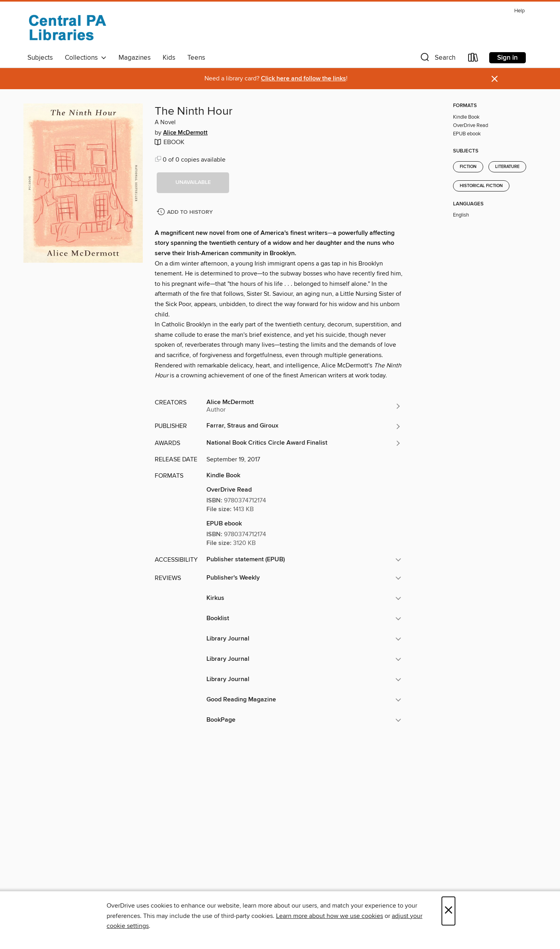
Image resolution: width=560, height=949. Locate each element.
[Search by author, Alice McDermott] (304, 406)
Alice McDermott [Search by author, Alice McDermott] (185, 133)
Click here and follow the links (303, 79)
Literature (507, 167)
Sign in (507, 58)
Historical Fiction (481, 186)
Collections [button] (86, 58)
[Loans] (473, 59)
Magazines (135, 58)
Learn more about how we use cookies (330, 916)
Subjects (40, 58)
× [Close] (448, 911)
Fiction (468, 167)
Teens (196, 58)
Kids (169, 58)
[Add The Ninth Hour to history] (186, 212)
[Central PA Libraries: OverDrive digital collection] (67, 27)
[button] (437, 59)
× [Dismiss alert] (495, 79)
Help (519, 11)
